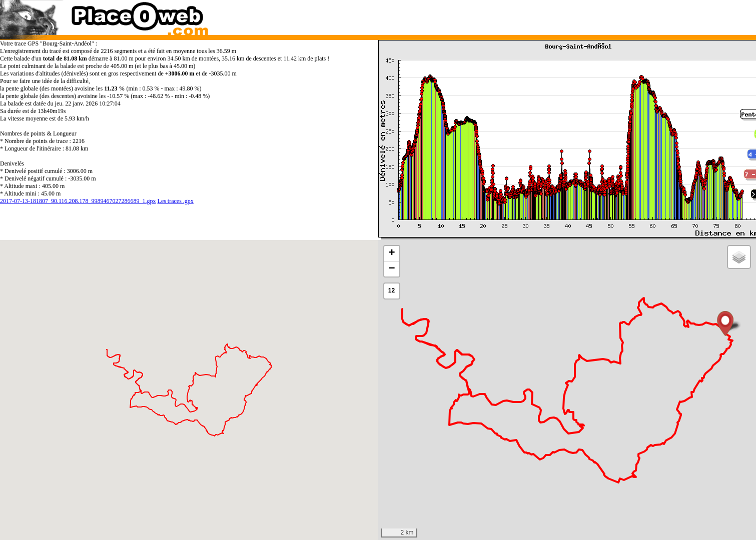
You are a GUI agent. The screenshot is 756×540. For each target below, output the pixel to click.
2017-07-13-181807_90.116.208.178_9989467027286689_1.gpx (78, 201)
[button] (725, 323)
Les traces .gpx (176, 201)
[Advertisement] (557, 15)
